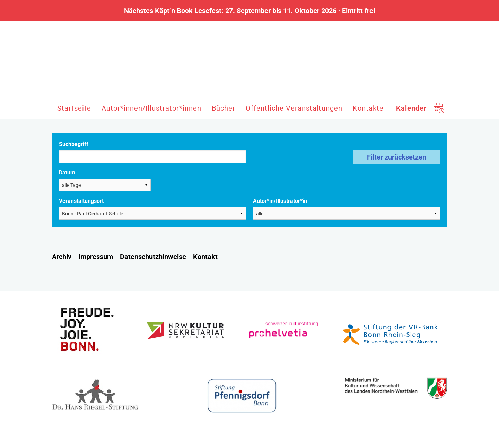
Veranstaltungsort (81, 201)
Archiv (62, 257)
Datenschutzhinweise (153, 257)
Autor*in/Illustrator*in (280, 201)
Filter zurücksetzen (397, 157)
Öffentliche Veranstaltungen (294, 108)
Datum (67, 173)
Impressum (96, 257)
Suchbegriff (74, 144)
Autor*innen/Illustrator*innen (151, 108)
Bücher (224, 108)
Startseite (74, 108)
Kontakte (368, 108)
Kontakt (205, 257)
